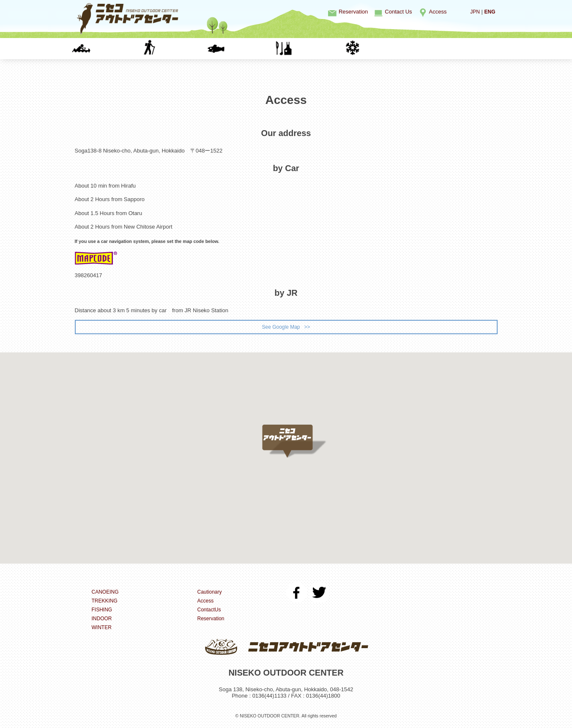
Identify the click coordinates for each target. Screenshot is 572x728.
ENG (489, 12)
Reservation (353, 12)
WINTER (379, 48)
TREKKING (176, 48)
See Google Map (281, 327)
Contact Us (398, 12)
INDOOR (311, 48)
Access (438, 12)
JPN (474, 12)
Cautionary (211, 593)
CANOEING (109, 48)
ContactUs (210, 611)
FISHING (244, 48)
